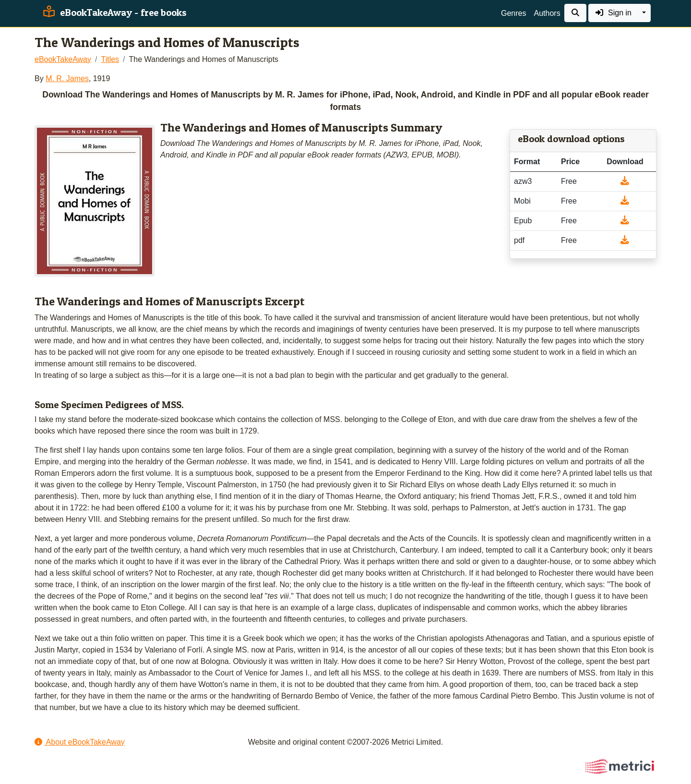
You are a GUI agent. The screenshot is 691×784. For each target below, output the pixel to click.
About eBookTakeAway (80, 742)
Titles (110, 59)
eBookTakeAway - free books (113, 12)
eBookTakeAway (63, 59)
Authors (547, 13)
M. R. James (67, 78)
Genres (513, 13)
